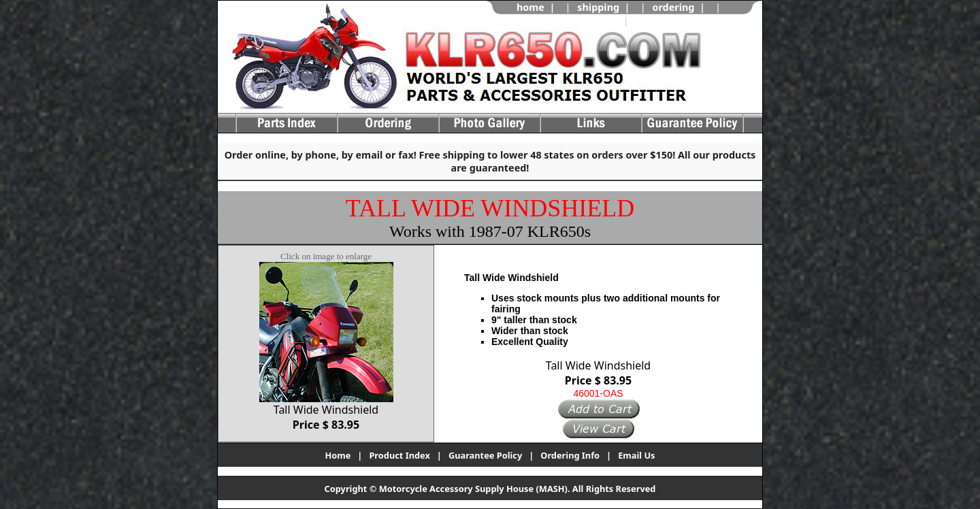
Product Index (399, 455)
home (530, 7)
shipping (598, 7)
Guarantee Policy (485, 455)
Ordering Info (570, 455)
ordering (673, 7)
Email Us (636, 455)
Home (338, 455)
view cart (657, 21)
